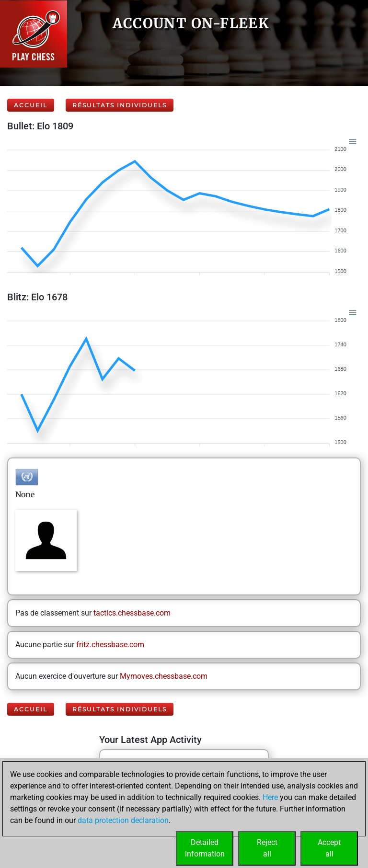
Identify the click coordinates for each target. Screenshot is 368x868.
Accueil (31, 105)
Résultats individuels (120, 105)
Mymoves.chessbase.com (164, 676)
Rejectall (267, 848)
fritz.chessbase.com (110, 645)
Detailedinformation (205, 848)
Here (270, 797)
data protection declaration (123, 820)
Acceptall (329, 848)
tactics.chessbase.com (132, 613)
